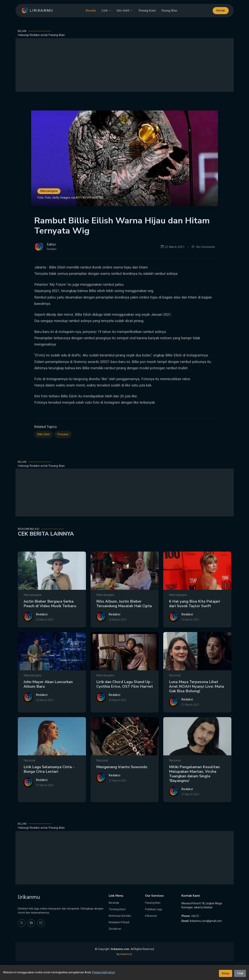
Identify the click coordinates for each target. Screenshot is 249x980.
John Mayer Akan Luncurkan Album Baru (48, 700)
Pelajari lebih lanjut (104, 972)
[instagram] (41, 923)
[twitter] (22, 923)
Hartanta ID (126, 954)
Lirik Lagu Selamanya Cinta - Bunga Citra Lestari (49, 785)
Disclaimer (115, 929)
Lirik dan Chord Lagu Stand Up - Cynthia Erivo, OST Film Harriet (125, 700)
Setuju (226, 973)
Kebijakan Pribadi (119, 922)
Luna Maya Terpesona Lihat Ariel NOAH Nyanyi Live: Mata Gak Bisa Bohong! (196, 702)
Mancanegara (49, 191)
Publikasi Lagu (154, 909)
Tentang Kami (147, 10)
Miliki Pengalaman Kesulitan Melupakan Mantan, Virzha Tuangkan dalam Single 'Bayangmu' (194, 789)
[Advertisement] (125, 65)
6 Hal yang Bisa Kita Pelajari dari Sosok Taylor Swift (195, 619)
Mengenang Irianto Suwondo (122, 783)
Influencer (151, 916)
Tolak (240, 973)
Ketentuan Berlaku (120, 916)
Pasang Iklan (169, 10)
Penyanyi (63, 449)
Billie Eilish (44, 449)
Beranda (91, 10)
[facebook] (31, 923)
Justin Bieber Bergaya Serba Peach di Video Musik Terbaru (50, 619)
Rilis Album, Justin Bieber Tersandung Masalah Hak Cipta (124, 619)
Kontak (221, 11)
